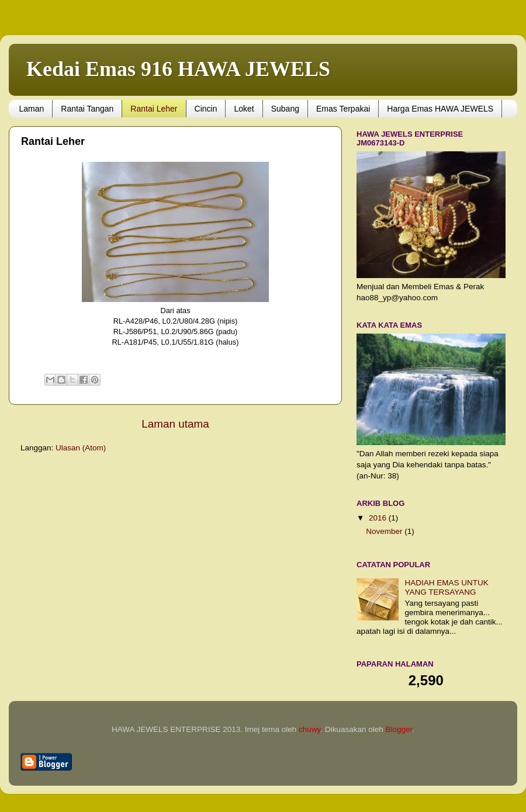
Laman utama (175, 424)
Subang (285, 109)
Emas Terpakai (343, 109)
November (385, 531)
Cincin (206, 109)
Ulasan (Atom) (81, 448)
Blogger (399, 729)
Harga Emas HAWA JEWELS (440, 109)
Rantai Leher (154, 109)
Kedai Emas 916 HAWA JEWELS (178, 69)
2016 (379, 518)
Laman (32, 109)
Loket (244, 109)
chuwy (309, 729)
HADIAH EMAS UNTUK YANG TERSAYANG (446, 587)
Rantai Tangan (87, 109)
